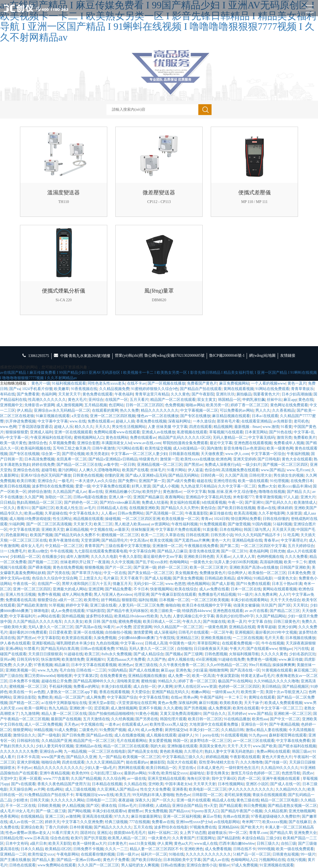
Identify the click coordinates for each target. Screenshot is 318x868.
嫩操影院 (158, 762)
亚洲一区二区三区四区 (32, 589)
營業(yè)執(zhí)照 (129, 356)
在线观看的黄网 (105, 410)
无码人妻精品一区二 (230, 438)
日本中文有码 (17, 844)
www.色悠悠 (175, 584)
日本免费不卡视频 (24, 681)
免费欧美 (45, 697)
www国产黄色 (53, 757)
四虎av (308, 773)
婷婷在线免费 (43, 465)
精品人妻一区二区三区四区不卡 (156, 849)
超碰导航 (49, 470)
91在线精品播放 (237, 719)
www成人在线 (206, 844)
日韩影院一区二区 (207, 795)
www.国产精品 (273, 470)
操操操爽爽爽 (284, 665)
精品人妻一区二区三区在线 (64, 714)
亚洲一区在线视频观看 (73, 432)
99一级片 (308, 854)
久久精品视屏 (276, 811)
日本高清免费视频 (39, 459)
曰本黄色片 (118, 844)
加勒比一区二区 (58, 497)
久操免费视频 (105, 638)
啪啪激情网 (219, 670)
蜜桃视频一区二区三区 (120, 535)
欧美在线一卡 (21, 692)
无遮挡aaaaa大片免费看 (126, 659)
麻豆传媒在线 (221, 513)
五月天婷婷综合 (301, 546)
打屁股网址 (206, 838)
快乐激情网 (51, 659)
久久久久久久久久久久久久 (208, 854)
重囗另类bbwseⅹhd (40, 676)
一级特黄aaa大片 (225, 692)
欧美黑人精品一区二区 (127, 838)
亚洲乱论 (105, 833)
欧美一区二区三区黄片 (209, 567)
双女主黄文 (207, 400)
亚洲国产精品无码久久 (170, 692)
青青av (207, 519)
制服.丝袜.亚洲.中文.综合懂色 (232, 492)
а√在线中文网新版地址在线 (64, 703)
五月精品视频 (96, 405)
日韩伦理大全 (260, 475)
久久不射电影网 (272, 513)
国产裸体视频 (39, 567)
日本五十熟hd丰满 (287, 584)
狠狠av (224, 865)
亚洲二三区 (55, 816)
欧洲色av (126, 665)
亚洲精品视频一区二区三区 (160, 465)
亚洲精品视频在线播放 (147, 676)
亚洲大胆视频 (28, 762)
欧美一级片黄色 (13, 443)
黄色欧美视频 (171, 751)
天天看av (223, 557)
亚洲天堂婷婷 (245, 459)
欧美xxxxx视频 (275, 822)
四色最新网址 (17, 535)
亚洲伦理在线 (225, 481)
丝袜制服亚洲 (142, 530)
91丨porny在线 (207, 735)
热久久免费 (129, 410)
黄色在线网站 (117, 438)
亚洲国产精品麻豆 (148, 497)
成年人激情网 (78, 557)
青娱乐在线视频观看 (269, 795)
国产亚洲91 (254, 502)
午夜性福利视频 (185, 524)
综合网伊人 (237, 573)
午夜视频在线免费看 (201, 546)
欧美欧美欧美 (231, 703)
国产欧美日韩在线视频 (236, 508)
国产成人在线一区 (285, 784)
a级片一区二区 (70, 600)
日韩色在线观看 (22, 865)
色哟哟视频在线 (270, 557)
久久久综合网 (114, 779)
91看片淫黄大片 (65, 833)
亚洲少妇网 (287, 627)
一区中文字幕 (195, 492)
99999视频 (266, 849)
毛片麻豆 (111, 578)
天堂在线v (187, 768)
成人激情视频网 (69, 405)
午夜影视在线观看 (245, 757)
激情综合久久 (24, 735)
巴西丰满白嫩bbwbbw (237, 844)
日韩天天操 (39, 800)
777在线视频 (140, 822)
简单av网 (191, 697)
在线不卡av (136, 383)
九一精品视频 (75, 751)
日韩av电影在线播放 (90, 497)
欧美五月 (123, 795)
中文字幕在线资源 (24, 530)
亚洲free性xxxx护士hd (194, 822)
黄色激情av (172, 492)
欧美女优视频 (161, 540)
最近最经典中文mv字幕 (163, 557)
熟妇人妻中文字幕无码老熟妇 (230, 751)
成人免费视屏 (219, 708)
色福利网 (49, 394)
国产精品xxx (179, 811)
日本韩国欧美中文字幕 (182, 860)
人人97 (284, 595)
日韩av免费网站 (131, 513)
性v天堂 (211, 806)
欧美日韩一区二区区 (205, 719)
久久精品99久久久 (291, 789)
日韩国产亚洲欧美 (295, 567)
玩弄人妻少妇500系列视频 (236, 562)
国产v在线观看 (23, 784)
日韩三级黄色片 (287, 622)
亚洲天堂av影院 (101, 703)
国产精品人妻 (43, 860)
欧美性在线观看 (246, 708)
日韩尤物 (277, 551)
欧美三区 (92, 654)
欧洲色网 (224, 459)
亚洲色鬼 (183, 670)
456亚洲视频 (206, 659)
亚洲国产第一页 (152, 481)
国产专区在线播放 (195, 416)
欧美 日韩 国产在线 (101, 622)
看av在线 (96, 492)
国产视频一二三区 (43, 562)
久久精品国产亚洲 (56, 741)
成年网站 (244, 578)
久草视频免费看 (62, 443)
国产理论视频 (73, 454)
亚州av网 (7, 659)
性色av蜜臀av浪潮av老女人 (28, 833)
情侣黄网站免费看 (246, 519)
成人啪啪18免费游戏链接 (30, 519)
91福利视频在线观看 (69, 383)
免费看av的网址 (86, 687)
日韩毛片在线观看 (193, 632)
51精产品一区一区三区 (252, 854)
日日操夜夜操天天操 (211, 649)
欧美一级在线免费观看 (295, 849)
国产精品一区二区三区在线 (79, 465)
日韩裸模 (146, 806)
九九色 (165, 616)
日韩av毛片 (127, 806)
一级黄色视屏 (216, 627)
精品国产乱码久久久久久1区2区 (185, 438)
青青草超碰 (266, 627)
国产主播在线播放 (15, 860)
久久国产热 (156, 659)
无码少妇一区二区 (149, 584)
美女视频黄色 (186, 573)
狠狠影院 (129, 600)
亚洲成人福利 (41, 432)
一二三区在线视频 (248, 638)
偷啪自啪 (173, 605)
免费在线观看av (101, 421)
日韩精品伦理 (11, 838)
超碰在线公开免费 (56, 681)
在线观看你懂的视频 (98, 854)
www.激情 (271, 427)
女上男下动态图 (193, 833)
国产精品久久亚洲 (81, 757)
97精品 (122, 649)
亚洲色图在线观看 (228, 611)
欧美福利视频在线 (36, 448)
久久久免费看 (296, 557)
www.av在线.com (147, 443)
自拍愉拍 (185, 649)
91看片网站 (176, 470)
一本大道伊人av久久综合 (96, 481)
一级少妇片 (252, 465)
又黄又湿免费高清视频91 (181, 714)
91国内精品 (118, 670)
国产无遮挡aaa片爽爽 (192, 540)
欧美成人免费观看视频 (283, 703)
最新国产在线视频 (66, 719)
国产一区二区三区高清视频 (49, 524)
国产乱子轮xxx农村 (151, 562)
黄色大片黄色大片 (277, 757)
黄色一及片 (297, 383)
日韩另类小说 (222, 535)
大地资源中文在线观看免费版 (214, 724)
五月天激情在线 (96, 719)
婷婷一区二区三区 (173, 567)
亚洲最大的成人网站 (70, 589)
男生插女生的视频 (289, 475)
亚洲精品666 (228, 827)
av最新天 (122, 530)
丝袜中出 (274, 400)
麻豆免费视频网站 (234, 383)
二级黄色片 (88, 730)
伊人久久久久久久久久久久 (251, 789)
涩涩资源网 (142, 627)
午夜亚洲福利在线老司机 (51, 438)
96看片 (109, 627)
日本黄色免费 (299, 573)
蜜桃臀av (135, 811)
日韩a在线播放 (173, 865)
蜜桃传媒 (149, 681)
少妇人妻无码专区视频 (55, 746)
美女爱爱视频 (160, 741)
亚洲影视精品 (43, 643)
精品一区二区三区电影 (280, 800)
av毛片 (90, 508)
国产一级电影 (49, 735)
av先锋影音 (283, 421)
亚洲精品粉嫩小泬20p (123, 492)
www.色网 (8, 427)
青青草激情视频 (269, 497)
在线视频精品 (32, 816)
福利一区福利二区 (163, 833)
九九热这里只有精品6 (198, 486)
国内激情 (214, 448)
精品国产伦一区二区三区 (94, 741)
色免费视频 (175, 405)
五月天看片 (139, 400)
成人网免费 (96, 697)
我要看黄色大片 (266, 394)
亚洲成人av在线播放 (158, 432)
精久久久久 (84, 427)
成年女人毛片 (32, 546)
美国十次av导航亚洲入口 (286, 692)
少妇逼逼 (200, 670)
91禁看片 (32, 649)
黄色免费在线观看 (98, 394)
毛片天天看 (274, 638)
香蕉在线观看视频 (114, 692)
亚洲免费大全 (305, 833)
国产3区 (285, 605)
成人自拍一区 (145, 687)
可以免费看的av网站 (237, 410)
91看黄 (286, 427)
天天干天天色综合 (285, 600)
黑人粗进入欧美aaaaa (132, 524)
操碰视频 (113, 519)
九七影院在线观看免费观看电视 (101, 551)
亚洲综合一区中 (254, 724)
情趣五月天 (122, 584)
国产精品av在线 (99, 735)
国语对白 (88, 833)
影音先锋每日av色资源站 (244, 448)
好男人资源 (141, 486)
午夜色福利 (124, 394)
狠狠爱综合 (47, 600)
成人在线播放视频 (129, 735)
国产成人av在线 (216, 860)
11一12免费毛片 (13, 551)
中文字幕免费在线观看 (111, 486)
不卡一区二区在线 (21, 806)
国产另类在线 (58, 573)
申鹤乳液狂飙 (254, 400)
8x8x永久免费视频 (116, 654)
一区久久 (8, 508)
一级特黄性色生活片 (242, 768)
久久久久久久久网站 (68, 800)
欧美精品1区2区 (58, 849)
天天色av (71, 724)
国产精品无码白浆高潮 (60, 649)
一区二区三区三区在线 (28, 540)
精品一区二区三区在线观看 (126, 746)
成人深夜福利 (165, 632)
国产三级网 (193, 654)
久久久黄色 (180, 394)
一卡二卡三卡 (236, 697)
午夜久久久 (192, 622)
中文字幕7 (70, 822)
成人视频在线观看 (161, 735)
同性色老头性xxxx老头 (106, 383)
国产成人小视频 (166, 486)
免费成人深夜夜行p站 (222, 465)
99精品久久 (167, 681)
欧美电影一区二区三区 (208, 789)
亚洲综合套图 (88, 443)
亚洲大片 (308, 497)
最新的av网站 (135, 773)
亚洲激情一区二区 (168, 546)
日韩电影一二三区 (101, 800)
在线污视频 (296, 860)
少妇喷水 (21, 800)
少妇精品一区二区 (25, 557)
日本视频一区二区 (174, 600)
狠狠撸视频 (94, 567)
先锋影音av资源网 (39, 405)
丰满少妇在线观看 (116, 687)
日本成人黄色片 (210, 768)
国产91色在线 (280, 432)
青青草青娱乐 (302, 389)
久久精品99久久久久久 (280, 768)
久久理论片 (193, 751)
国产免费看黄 (28, 394)
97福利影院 (96, 611)
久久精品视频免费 (114, 389)
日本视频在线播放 (300, 638)
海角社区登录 (198, 779)
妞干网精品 (111, 600)
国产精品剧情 (229, 838)
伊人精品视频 (73, 806)
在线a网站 (55, 789)
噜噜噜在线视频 (272, 492)
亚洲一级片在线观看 (193, 800)
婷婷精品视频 (217, 757)
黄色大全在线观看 (297, 459)
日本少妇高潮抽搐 (297, 394)
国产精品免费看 (118, 589)
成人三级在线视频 (80, 789)
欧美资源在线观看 (77, 638)
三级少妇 (273, 838)
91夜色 (154, 773)
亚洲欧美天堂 (53, 530)
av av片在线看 (256, 611)
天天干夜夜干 (131, 578)
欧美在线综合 (186, 589)
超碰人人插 (125, 421)
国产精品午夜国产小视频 (242, 811)
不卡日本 (141, 589)
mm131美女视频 (142, 844)
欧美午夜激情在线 (64, 540)
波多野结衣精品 (99, 616)
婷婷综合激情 (39, 492)
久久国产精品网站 (271, 616)
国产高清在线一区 (245, 670)
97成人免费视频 (245, 865)
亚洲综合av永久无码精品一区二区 (62, 410)
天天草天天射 (205, 784)
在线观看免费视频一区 (241, 643)
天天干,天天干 (239, 746)
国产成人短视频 (158, 578)
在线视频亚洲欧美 (144, 508)
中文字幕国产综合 (122, 697)
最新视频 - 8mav (248, 427)
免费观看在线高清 (21, 600)
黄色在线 (306, 400)
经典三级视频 (116, 822)
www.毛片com (298, 470)
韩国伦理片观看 (173, 719)
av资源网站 (160, 524)
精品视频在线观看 (88, 519)
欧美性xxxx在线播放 (198, 459)
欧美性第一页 (252, 692)
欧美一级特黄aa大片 (89, 844)
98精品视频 (43, 730)
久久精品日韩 (232, 730)
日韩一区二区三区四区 (145, 405)
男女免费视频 (156, 811)
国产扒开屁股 (95, 838)
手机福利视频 (60, 687)
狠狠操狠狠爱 (17, 432)
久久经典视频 (122, 719)
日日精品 (8, 502)
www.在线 (78, 421)
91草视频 (56, 605)
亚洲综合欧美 (32, 827)
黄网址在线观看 (262, 697)
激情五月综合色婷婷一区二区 (255, 773)
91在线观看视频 (234, 735)
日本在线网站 (231, 530)
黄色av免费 (167, 703)
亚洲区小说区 (257, 784)
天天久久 (103, 427)
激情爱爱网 (143, 632)
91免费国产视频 (113, 730)
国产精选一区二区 (24, 703)
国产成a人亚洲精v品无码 (146, 475)
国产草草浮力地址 (87, 573)
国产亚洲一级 (145, 567)
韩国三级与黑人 (257, 530)
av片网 (39, 789)
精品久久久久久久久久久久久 (58, 768)
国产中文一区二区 (285, 719)
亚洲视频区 (244, 632)
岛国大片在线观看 (182, 762)
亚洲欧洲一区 (81, 708)
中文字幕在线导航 (154, 697)
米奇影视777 (243, 497)
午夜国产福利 (211, 697)
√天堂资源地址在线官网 (136, 703)
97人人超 (291, 497)
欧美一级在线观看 (253, 481)
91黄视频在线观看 (277, 670)
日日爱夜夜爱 (60, 632)
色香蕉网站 (9, 816)
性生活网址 (62, 519)
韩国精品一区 (229, 400)
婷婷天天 (52, 822)
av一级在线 (136, 779)
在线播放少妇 (53, 557)
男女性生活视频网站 (129, 427)
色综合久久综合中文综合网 (55, 578)
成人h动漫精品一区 (189, 448)
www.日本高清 (36, 838)
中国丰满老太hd (178, 784)
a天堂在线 (80, 416)
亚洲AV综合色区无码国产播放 (46, 475)
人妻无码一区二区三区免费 (141, 605)
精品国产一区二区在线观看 (173, 400)
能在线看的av (137, 762)
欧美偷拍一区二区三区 (267, 573)
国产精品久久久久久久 (113, 827)
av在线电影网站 (227, 822)
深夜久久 (143, 800)
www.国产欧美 (265, 746)
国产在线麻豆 (300, 822)
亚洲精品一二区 (13, 854)
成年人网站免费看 (77, 595)
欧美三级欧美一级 (165, 611)
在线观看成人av (135, 724)
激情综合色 (38, 443)
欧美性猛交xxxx (175, 773)
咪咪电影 (41, 611)
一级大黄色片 (159, 838)
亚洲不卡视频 (150, 708)
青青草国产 (94, 546)
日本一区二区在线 (246, 589)
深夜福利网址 (179, 421)
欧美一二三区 (152, 535)
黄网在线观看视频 (239, 389)
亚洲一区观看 (30, 779)
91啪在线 (176, 854)
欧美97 (76, 838)
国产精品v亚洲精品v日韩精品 (113, 459)
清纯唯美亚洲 (128, 681)
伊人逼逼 (195, 470)
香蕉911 (23, 508)
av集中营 (111, 465)
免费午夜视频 (49, 595)
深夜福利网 (188, 703)
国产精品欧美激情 (32, 605)
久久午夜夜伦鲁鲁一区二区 (182, 665)
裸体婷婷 (285, 508)
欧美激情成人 (305, 502)
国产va (15, 389)
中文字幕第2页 (86, 676)
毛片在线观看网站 (132, 741)
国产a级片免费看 (181, 481)
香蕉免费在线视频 (151, 421)
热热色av (183, 795)
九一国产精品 (110, 757)
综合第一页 (51, 454)
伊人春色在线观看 (15, 643)
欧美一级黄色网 (280, 448)
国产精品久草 (281, 833)
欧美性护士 (152, 492)
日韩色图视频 (216, 654)
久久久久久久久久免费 (19, 751)
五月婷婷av (237, 714)
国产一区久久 (163, 800)
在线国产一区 (116, 400)
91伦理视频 (279, 481)
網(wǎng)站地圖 (262, 356)
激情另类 (284, 438)
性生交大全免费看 (155, 789)
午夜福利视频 (298, 454)
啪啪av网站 (195, 405)
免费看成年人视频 (289, 443)
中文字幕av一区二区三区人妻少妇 (139, 454)
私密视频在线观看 (192, 432)
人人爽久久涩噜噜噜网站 (99, 470)
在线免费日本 (302, 481)
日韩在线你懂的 (276, 519)
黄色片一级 (41, 383)
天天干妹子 (253, 703)
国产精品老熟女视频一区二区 (292, 806)
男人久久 (263, 410)
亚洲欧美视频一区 (21, 670)
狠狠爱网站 (22, 730)
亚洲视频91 (95, 659)
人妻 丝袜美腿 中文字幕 (168, 427)
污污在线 (301, 649)
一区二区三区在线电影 (107, 751)
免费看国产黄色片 (202, 383)
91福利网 (17, 524)
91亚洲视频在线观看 (277, 865)
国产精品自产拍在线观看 (201, 389)
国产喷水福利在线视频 (297, 746)
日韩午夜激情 (103, 448)
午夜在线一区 (24, 584)
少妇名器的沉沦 (302, 654)
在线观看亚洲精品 (256, 421)
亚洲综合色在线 (26, 470)
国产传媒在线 (214, 622)
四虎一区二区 (249, 779)
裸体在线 (109, 806)
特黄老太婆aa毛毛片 (258, 676)
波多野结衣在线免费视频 (53, 486)
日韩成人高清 (156, 643)
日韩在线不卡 (245, 849)
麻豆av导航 (212, 816)
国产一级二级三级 (51, 811)
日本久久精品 (32, 849)
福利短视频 (148, 600)
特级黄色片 (149, 459)
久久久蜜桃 (173, 708)
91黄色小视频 (147, 714)
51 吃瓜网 (291, 535)
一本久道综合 (204, 421)
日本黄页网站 (256, 432)
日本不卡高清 (28, 757)
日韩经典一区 (212, 475)
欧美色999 (80, 773)
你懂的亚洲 (114, 475)
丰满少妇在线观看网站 (249, 600)
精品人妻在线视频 (272, 730)
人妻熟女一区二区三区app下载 (72, 692)
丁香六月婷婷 (56, 827)
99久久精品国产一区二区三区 (178, 627)
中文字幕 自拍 (260, 622)
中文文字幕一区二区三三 (282, 708)
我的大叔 (158, 746)
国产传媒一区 (276, 762)
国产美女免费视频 (188, 578)
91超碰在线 (73, 654)
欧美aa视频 (34, 513)
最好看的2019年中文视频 (276, 632)
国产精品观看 (230, 806)
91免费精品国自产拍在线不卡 (49, 795)
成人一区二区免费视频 (43, 724)
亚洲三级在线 (146, 665)
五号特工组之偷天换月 (72, 448)
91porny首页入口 (205, 811)
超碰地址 (197, 773)
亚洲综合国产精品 (187, 806)
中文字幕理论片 (294, 540)
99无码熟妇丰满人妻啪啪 (153, 795)
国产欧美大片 (252, 827)
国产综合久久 (215, 714)
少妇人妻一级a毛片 (100, 768)
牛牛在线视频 (61, 551)
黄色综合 (208, 508)
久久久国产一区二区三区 (98, 865)
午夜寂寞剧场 (228, 676)
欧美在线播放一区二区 (180, 519)
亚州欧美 (156, 784)
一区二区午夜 (222, 632)
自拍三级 (289, 844)
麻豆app (290, 400)
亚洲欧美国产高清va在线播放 (254, 567)
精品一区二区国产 (69, 697)
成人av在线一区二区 (26, 822)
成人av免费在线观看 (68, 611)
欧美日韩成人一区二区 (162, 622)
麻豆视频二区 (305, 670)
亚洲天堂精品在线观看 (166, 779)
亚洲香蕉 (180, 789)
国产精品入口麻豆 (172, 551)
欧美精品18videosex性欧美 (136, 616)
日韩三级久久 (268, 844)
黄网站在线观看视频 (280, 589)
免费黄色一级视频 (262, 659)
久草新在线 (175, 535)
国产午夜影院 (203, 394)
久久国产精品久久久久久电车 (38, 622)
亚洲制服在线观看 (182, 746)
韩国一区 (180, 741)
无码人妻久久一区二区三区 (51, 627)
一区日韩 (128, 465)
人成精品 (163, 806)
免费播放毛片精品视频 (217, 595)
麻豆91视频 (208, 703)
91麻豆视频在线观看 (53, 416)
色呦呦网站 (179, 562)
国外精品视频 (73, 616)
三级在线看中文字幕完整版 (128, 546)
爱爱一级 (83, 486)
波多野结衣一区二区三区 (210, 741)
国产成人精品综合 (149, 654)
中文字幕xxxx (132, 643)
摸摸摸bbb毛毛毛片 (130, 833)
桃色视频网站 (199, 584)
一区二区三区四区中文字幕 (263, 546)
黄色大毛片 (77, 400)
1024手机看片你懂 (37, 389)
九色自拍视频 (107, 643)
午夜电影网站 (68, 854)
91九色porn (258, 735)
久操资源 (294, 513)
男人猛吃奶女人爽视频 (140, 865)
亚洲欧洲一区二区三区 (293, 714)
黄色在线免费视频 (68, 567)
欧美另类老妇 (98, 454)
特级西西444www (197, 611)
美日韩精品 (271, 687)
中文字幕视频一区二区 (199, 410)
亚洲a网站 (14, 649)
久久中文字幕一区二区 (237, 486)
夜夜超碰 (126, 800)
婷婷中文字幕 (77, 605)
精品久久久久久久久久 (160, 410)
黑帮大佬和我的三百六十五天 (86, 584)
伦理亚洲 (142, 595)
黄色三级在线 (248, 800)
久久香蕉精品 (283, 410)
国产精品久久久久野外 (180, 508)
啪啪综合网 (51, 762)
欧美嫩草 (62, 389)
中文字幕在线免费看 (293, 741)
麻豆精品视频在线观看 (231, 416)
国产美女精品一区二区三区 (150, 573)
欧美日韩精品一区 (161, 768)
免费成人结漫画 (155, 502)
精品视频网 (223, 427)
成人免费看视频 (218, 849)
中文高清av (139, 540)
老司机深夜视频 (237, 795)
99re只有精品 (260, 665)
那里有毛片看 (228, 421)
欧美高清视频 (245, 513)
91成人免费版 (66, 730)
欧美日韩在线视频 (15, 486)
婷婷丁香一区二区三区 (249, 405)
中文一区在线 (115, 573)
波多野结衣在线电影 (171, 827)
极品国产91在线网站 (235, 681)
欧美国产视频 (41, 535)
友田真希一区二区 (72, 459)
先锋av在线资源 (236, 816)
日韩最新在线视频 (184, 454)
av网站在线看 (49, 616)
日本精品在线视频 (107, 784)
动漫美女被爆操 (246, 605)
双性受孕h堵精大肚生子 (219, 762)
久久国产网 (34, 497)
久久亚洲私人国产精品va (118, 789)
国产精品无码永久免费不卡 (77, 535)
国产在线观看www (262, 649)
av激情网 (73, 816)
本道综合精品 (253, 838)
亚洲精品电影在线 (247, 540)
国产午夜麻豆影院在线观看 (173, 595)
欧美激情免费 (73, 659)
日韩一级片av (128, 854)
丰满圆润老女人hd (116, 443)
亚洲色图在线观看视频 (253, 443)
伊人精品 (24, 410)
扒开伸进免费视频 (21, 421)
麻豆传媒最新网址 (146, 816)
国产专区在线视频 (24, 454)
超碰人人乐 (63, 427)
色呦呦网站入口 (244, 860)
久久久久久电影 (104, 557)
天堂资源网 (90, 540)
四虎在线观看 (200, 427)
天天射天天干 (69, 394)
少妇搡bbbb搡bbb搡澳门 (138, 638)
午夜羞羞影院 (196, 513)
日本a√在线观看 (265, 416)
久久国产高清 (236, 475)
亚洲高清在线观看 (97, 816)
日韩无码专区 (28, 659)
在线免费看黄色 (113, 676)
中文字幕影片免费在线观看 (178, 530)
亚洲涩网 (96, 589)
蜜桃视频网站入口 (89, 438)
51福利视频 (282, 524)
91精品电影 (263, 578)
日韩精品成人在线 (112, 508)
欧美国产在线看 (135, 470)
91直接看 (210, 530)
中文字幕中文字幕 (53, 421)
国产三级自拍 (11, 676)
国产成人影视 (223, 584)
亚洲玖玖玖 (225, 394)
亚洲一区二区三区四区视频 (113, 416)
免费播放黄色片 (213, 573)
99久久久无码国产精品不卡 (258, 535)
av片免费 (124, 627)
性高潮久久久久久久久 (47, 400)
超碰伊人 (186, 735)
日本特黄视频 (81, 827)
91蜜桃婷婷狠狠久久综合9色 (155, 389)
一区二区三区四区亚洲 (141, 519)
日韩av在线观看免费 (97, 649)
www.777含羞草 (56, 779)
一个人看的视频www (268, 383)
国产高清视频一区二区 (165, 513)
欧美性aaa (260, 719)
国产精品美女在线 (143, 751)
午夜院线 (167, 638)
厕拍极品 (244, 394)
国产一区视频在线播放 (166, 383)
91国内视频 (262, 524)
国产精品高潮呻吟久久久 (94, 681)
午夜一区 (236, 502)
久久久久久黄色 (274, 654)
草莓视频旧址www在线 (95, 795)
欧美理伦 (92, 600)
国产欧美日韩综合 (146, 860)
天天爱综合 (140, 692)
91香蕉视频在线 (84, 389)
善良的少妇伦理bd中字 (235, 616)
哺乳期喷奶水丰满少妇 (75, 643)
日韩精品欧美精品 (220, 578)
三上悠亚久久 (90, 578)
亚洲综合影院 (24, 697)
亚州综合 (96, 400)
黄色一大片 (221, 540)
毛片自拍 (67, 670)
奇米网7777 (251, 822)
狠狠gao (286, 649)
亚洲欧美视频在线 (216, 638)
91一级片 (245, 595)
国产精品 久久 (299, 492)
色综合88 (212, 470)
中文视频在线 (101, 530)
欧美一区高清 (203, 676)
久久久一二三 (116, 849)
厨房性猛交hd (176, 730)
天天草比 (300, 605)
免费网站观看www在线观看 (117, 432)
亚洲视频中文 (11, 405)
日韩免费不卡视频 (88, 849)
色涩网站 (116, 405)
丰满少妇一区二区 (204, 730)
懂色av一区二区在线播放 (158, 416)
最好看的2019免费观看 (28, 632)
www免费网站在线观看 (57, 865)
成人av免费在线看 (214, 589)
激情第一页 (169, 459)
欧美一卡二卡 (295, 562)
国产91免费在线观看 (253, 584)
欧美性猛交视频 (158, 448)
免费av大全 (267, 486)
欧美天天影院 (60, 844)
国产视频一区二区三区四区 (285, 465)
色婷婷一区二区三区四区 (239, 687)
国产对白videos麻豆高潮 (120, 502)
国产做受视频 (239, 524)
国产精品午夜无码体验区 (128, 611)
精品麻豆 (62, 665)
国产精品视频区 (296, 687)
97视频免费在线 (203, 827)
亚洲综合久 (47, 481)
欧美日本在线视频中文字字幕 (207, 605)
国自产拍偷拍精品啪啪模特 (111, 714)
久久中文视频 (122, 562)
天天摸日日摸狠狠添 (45, 654)
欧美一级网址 (36, 708)
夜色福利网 (259, 551)
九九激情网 (30, 714)
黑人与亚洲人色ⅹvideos (113, 595)
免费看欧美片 (305, 438)
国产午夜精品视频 (284, 724)
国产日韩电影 (269, 459)
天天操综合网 (21, 789)
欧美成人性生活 (69, 508)
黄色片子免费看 (116, 860)
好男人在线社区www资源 (195, 687)
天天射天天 (83, 524)
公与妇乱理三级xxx (106, 773)
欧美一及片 (237, 622)
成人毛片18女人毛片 (17, 811)
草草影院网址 (209, 643)
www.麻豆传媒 (291, 659)
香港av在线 (266, 508)
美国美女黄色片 (212, 746)
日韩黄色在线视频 (88, 475)
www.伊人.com (237, 454)
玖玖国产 (269, 605)
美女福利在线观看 (185, 502)
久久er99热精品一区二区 (227, 665)
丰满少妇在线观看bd (109, 811)
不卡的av (24, 768)
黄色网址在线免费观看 (289, 405)
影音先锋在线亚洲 (204, 551)
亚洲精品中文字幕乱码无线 (208, 497)
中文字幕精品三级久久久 (183, 757)
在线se (176, 697)
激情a (250, 730)
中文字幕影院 (49, 638)
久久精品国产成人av (70, 492)
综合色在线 (60, 838)
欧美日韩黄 (26, 481)
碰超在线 (204, 481)
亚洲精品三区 (188, 638)
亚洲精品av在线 (88, 746)
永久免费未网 (266, 595)
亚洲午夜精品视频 (55, 773)
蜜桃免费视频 (130, 622)
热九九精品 (58, 708)
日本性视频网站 (231, 784)
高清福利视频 (271, 562)
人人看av (108, 513)
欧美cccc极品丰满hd (295, 486)
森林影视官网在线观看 (288, 735)
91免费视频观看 (213, 524)
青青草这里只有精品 (152, 394)
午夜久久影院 (130, 557)
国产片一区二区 (118, 567)
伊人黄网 (165, 687)
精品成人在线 (223, 800)
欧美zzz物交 (38, 551)
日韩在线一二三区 (91, 670)
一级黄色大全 (201, 562)
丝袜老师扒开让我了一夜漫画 (85, 562)
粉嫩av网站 (201, 692)
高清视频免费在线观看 (240, 470)
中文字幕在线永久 (84, 513)
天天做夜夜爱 (212, 454)
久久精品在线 (135, 784)
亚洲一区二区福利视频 (182, 816)
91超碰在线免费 (232, 659)
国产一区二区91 (234, 551)
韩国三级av (301, 751)
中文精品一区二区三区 (64, 546)
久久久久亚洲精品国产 (105, 762)
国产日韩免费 (73, 735)
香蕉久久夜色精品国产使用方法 (64, 784)
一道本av (112, 724)
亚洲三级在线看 (103, 605)
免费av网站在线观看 (273, 751)
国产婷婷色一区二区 (81, 502)
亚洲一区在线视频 (88, 632)
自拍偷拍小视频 (118, 632)
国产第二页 (229, 546)
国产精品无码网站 (183, 475)
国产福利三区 (43, 508)
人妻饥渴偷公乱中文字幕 (193, 616)
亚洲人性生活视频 (21, 595)
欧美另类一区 (217, 405)
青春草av (271, 540)
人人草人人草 (244, 557)
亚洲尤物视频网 (302, 811)
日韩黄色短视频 (286, 854)
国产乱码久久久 (279, 502)
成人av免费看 (152, 730)
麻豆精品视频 (77, 530)
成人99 (133, 730)
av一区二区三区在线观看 (254, 741)
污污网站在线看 (130, 448)
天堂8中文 (9, 779)
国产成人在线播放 (144, 670)
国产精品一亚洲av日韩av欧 (79, 860)
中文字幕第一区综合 (268, 454)
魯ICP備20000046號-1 (227, 356)
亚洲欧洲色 (194, 849)
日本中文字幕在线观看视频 (94, 665)
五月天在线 (143, 827)
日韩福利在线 (28, 741)
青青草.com (259, 833)
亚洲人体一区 (120, 497)
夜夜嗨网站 (175, 497)
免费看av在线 (163, 822)
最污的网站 (68, 470)
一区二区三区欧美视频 (210, 600)
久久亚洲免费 (92, 822)
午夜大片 (237, 649)
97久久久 (122, 816)
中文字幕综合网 (142, 551)
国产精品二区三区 (285, 611)
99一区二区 (238, 833)
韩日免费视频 (255, 806)
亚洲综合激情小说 (202, 865)
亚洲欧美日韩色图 (199, 557)
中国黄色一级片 (182, 643)
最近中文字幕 (221, 443)
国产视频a (174, 654)
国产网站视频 (79, 811)
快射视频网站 (162, 589)
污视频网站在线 (272, 860)
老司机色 (301, 421)
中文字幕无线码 (262, 438)
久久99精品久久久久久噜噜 (276, 681)
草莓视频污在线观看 (226, 432)
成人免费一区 (179, 676)
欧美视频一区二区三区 (142, 757)
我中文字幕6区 (224, 779)
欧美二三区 (103, 524)
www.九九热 (48, 670)
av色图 (39, 692)
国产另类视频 (195, 708)
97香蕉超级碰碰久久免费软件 (276, 816)
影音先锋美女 (218, 773)
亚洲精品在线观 (242, 627)
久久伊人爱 (22, 665)
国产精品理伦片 (115, 540)
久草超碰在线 (56, 513)
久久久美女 (73, 622)
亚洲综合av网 (51, 751)
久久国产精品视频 (86, 779)
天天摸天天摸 (283, 530)
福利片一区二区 (154, 854)
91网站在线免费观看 (272, 389)
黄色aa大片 (183, 844)
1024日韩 (222, 519)
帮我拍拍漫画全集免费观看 (185, 443)
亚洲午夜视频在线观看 (282, 779)
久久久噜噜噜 (252, 762)
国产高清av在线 (88, 627)
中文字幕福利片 (22, 616)
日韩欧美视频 (49, 806)
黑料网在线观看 (131, 768)
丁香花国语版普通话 (35, 427)
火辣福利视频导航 (244, 654)
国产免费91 (128, 481)
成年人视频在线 (181, 659)
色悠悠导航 (291, 773)
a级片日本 (38, 844)
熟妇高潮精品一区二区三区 (39, 502)
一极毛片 (66, 481)
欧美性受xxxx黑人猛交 (169, 724)
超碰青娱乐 (217, 833)
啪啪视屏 (64, 676)
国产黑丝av (193, 465)
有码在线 (8, 394)
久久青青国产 (183, 838)
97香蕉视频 (43, 665)
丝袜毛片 (158, 470)
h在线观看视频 (214, 502)
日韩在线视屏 (197, 535)
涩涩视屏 (101, 708)
